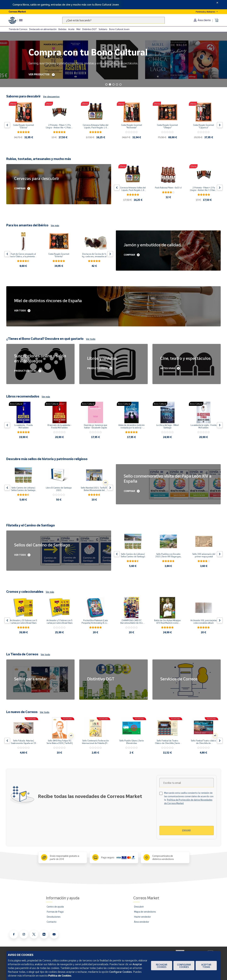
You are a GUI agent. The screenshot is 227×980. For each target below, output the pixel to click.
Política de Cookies (60, 976)
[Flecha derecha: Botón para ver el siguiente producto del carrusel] (220, 125)
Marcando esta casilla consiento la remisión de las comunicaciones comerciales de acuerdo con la (189, 798)
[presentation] (186, 817)
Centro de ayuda (55, 907)
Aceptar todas (206, 966)
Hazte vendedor (142, 917)
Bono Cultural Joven (119, 29)
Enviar (186, 830)
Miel (78, 29)
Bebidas (62, 29)
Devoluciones (54, 917)
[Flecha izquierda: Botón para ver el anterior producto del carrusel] (7, 125)
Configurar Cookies (184, 966)
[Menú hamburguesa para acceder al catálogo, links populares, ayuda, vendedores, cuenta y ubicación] (21, 20)
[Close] (217, 3)
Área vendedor (142, 922)
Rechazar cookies (162, 966)
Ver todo (91, 339)
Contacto (52, 922)
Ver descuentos (51, 97)
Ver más (55, 225)
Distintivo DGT (90, 29)
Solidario (103, 29)
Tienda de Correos (18, 29)
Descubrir (139, 907)
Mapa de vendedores (145, 912)
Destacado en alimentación (43, 29)
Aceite (71, 29)
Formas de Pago (55, 912)
